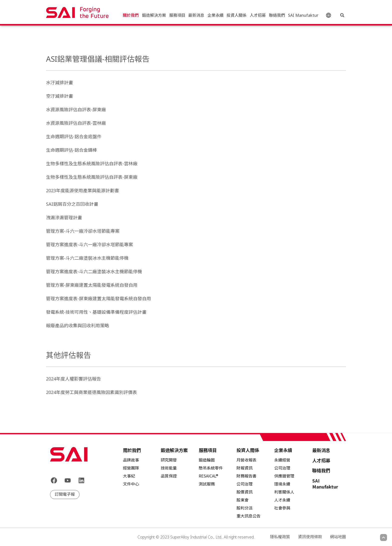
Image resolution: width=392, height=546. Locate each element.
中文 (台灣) (329, 16)
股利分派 (244, 508)
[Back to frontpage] (69, 454)
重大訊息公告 (248, 516)
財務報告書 (246, 476)
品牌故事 (131, 460)
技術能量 (169, 468)
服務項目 (177, 16)
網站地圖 (338, 537)
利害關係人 (284, 492)
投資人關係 (236, 16)
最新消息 (196, 16)
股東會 (242, 500)
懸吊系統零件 (211, 468)
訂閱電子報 (65, 495)
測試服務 (207, 484)
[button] (342, 16)
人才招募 (258, 16)
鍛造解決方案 (154, 16)
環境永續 (282, 484)
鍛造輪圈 (207, 460)
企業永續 (215, 16)
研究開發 (169, 460)
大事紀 (129, 476)
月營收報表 (246, 460)
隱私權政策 (280, 537)
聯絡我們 (277, 16)
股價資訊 (244, 492)
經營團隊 (131, 468)
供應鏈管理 (284, 476)
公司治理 (282, 468)
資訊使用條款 (310, 537)
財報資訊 (244, 468)
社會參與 (282, 508)
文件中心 (131, 484)
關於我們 (131, 16)
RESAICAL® (208, 476)
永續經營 (282, 460)
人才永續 (282, 500)
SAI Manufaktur (303, 16)
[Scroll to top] (383, 537)
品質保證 (169, 476)
